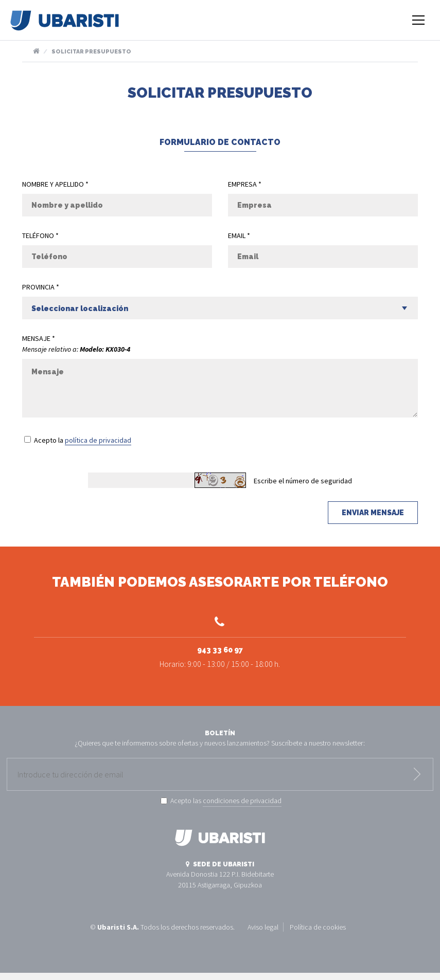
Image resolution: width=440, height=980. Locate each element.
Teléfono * (40, 235)
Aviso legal (263, 934)
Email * (239, 235)
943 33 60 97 (220, 641)
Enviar (417, 781)
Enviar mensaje (373, 513)
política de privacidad (98, 440)
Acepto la (83, 440)
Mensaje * (39, 338)
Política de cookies (318, 934)
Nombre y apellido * (55, 184)
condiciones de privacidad (242, 808)
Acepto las (226, 808)
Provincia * (41, 287)
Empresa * (245, 184)
